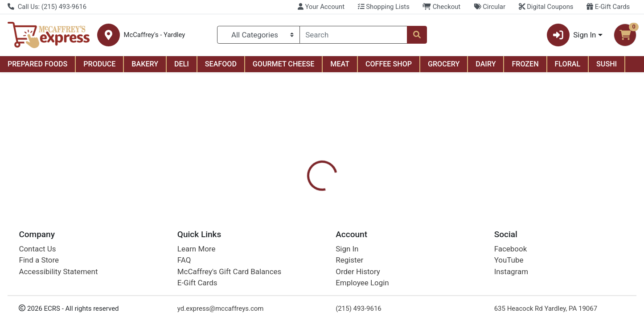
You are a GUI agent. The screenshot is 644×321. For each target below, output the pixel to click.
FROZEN (525, 64)
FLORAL (568, 64)
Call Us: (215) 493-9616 (47, 7)
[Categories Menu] (258, 35)
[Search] (354, 35)
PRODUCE (99, 64)
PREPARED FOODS (37, 64)
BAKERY (145, 64)
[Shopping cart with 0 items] (625, 35)
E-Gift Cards (608, 7)
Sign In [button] (572, 35)
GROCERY (444, 64)
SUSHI (607, 64)
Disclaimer (335, 193)
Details (293, 193)
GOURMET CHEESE (284, 64)
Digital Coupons (546, 7)
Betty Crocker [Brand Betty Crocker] (384, 239)
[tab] (293, 193)
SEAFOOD (221, 64)
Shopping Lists (384, 7)
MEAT (340, 64)
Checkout (441, 7)
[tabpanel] (456, 238)
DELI (182, 64)
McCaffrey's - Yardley (154, 35)
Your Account (321, 7)
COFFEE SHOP (389, 64)
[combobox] (354, 35)
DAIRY (486, 64)
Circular (490, 7)
